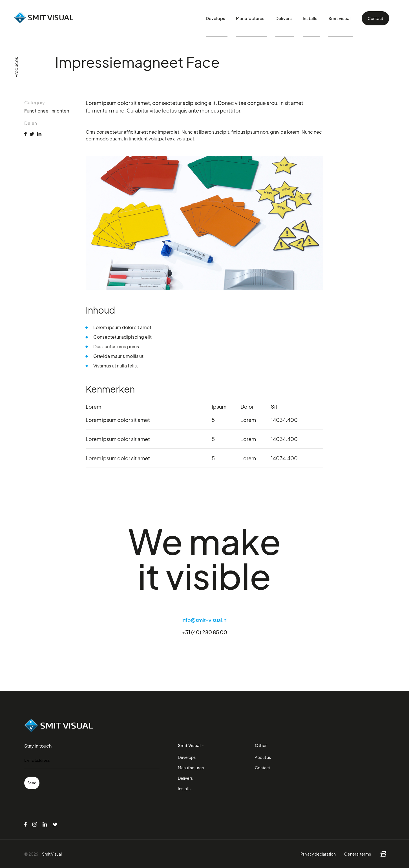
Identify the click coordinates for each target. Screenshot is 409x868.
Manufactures (258, 18)
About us (263, 757)
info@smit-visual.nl (204, 620)
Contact (375, 18)
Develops (224, 18)
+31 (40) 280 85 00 (205, 632)
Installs (315, 18)
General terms (358, 854)
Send (32, 783)
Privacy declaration (318, 854)
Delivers (290, 18)
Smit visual (342, 18)
